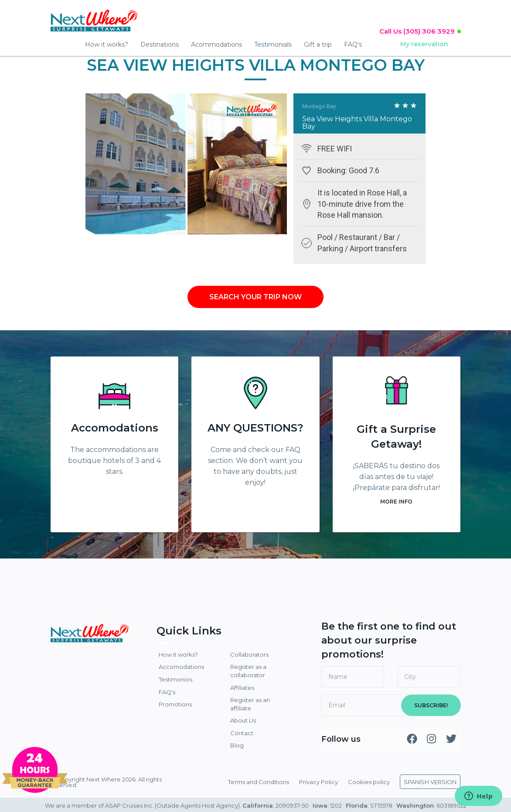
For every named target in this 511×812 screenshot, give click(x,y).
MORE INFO (396, 502)
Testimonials (273, 45)
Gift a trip (318, 45)
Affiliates (242, 688)
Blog (237, 745)
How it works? (107, 45)
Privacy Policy (319, 782)
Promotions (175, 704)
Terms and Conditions (259, 782)
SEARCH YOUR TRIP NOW (255, 297)
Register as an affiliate (250, 704)
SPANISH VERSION (430, 782)
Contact (242, 733)
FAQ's (353, 45)
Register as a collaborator (248, 671)
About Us (243, 720)
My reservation (424, 44)
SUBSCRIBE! (431, 705)
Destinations (160, 45)
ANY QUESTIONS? (255, 428)
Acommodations (216, 45)
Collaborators (249, 654)
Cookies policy (369, 782)
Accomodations (115, 428)
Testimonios (175, 679)
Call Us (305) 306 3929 (417, 31)
